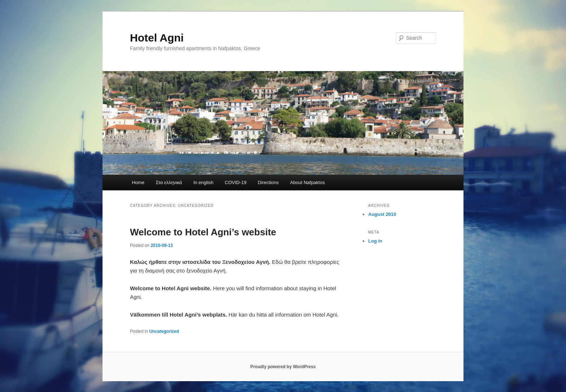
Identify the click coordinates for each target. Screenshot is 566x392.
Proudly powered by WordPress (283, 367)
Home (138, 182)
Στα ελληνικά (169, 182)
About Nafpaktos (308, 182)
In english (204, 182)
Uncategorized (164, 331)
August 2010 (382, 214)
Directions (268, 182)
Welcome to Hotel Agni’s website (203, 232)
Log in (375, 241)
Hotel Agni (157, 38)
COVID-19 (236, 182)
